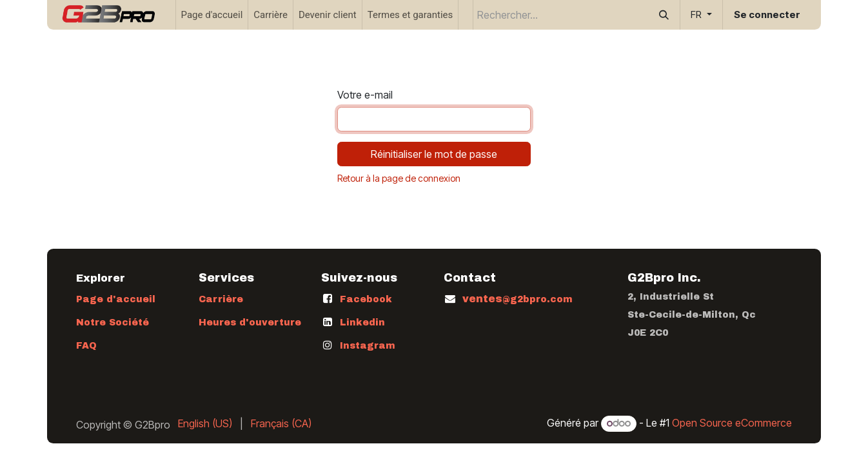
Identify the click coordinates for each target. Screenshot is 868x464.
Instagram (368, 346)
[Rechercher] (664, 15)
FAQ (86, 346)
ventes (518, 299)
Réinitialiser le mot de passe (434, 154)
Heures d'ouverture (250, 323)
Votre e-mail (365, 95)
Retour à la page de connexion (399, 178)
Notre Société (113, 323)
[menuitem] (212, 15)
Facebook (366, 299)
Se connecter (767, 15)
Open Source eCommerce (732, 423)
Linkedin (362, 323)
